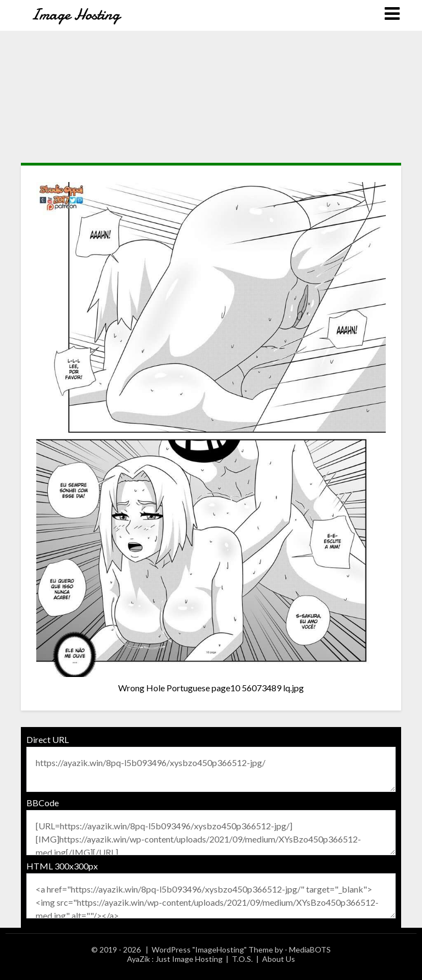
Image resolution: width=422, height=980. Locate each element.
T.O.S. (242, 959)
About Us (279, 959)
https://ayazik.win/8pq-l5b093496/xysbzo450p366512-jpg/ (211, 769)
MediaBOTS (310, 949)
